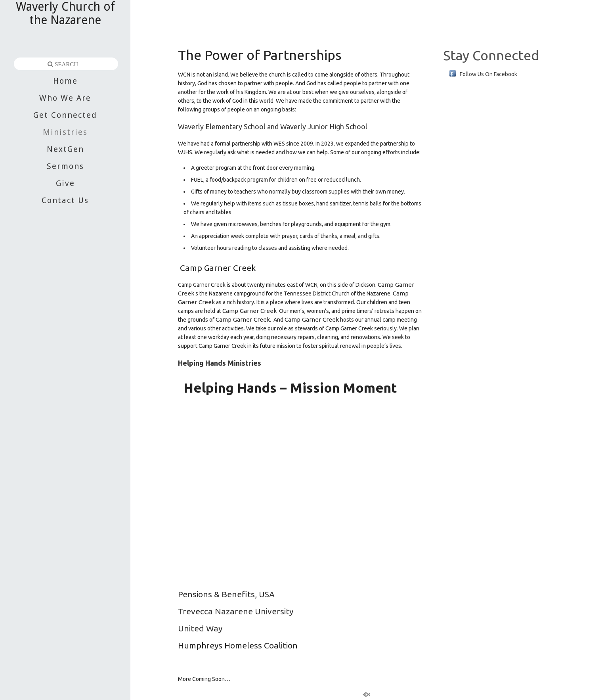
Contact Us (65, 200)
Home (65, 81)
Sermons (65, 166)
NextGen (65, 149)
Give (65, 183)
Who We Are (65, 98)
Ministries (65, 132)
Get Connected (65, 115)
